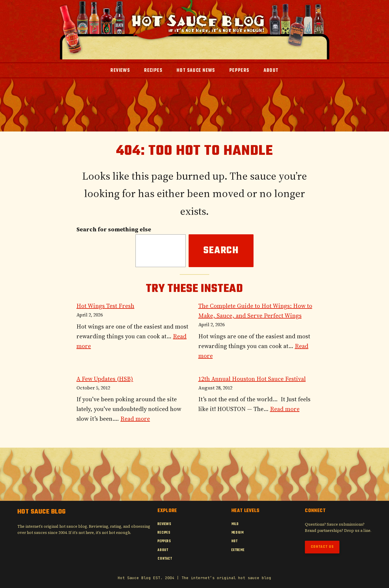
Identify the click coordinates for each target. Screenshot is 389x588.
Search (221, 251)
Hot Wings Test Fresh (105, 306)
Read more (135, 419)
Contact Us (322, 547)
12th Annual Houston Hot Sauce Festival (252, 379)
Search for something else (114, 229)
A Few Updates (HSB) (105, 379)
